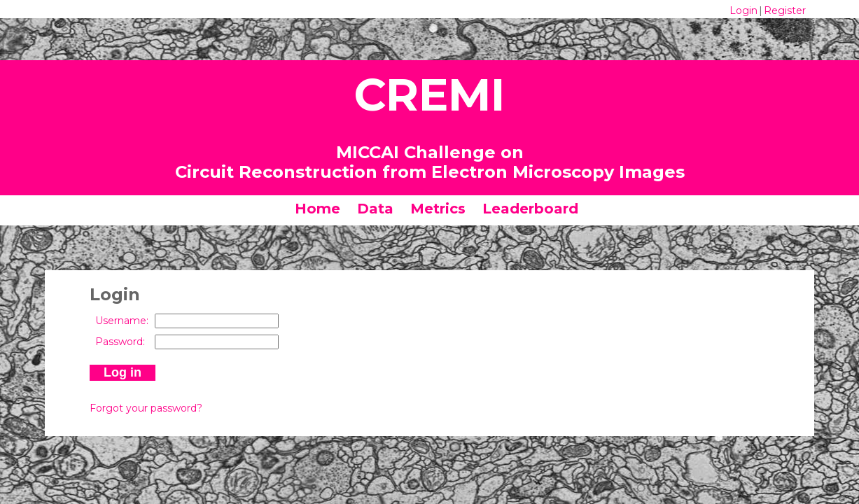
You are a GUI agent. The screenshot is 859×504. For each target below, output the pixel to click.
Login (743, 10)
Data (375, 209)
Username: (122, 321)
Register (785, 10)
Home (317, 209)
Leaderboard (530, 209)
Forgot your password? (146, 408)
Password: (120, 342)
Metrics (438, 209)
